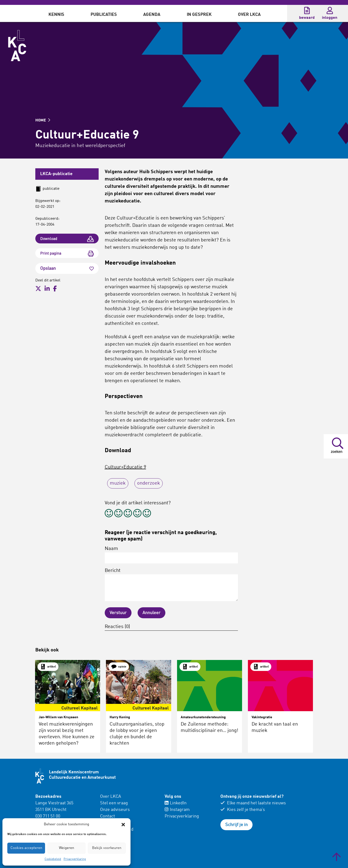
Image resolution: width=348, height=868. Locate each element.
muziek (118, 483)
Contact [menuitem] (108, 816)
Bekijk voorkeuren (107, 848)
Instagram (177, 810)
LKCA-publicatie (56, 174)
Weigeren (66, 848)
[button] (123, 825)
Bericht (171, 585)
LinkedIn (176, 803)
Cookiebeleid (53, 859)
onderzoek (149, 483)
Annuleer (151, 613)
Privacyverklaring (75, 859)
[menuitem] (56, 13)
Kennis (56, 15)
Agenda (152, 15)
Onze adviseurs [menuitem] (115, 810)
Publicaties (104, 15)
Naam (171, 555)
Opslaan (67, 269)
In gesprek (199, 15)
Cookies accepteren (26, 848)
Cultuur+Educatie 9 (125, 467)
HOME (43, 120)
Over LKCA (249, 15)
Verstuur (118, 613)
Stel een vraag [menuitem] (114, 803)
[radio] (109, 514)
